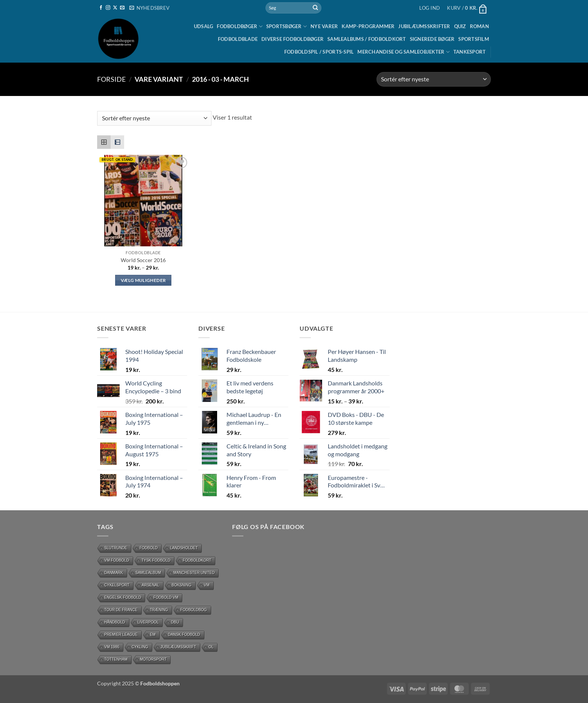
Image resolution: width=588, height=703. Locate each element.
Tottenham (116, 659)
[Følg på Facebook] (101, 8)
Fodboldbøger (240, 26)
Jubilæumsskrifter (424, 26)
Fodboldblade (238, 39)
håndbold (115, 622)
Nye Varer (324, 26)
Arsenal (151, 585)
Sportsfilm (474, 39)
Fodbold (148, 548)
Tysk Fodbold (156, 560)
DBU (175, 622)
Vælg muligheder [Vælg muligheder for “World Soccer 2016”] (143, 280)
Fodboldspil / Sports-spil (319, 52)
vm (207, 585)
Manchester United (194, 573)
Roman (479, 26)
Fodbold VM (166, 597)
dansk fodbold (184, 635)
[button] (150, 8)
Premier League (121, 635)
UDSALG (204, 26)
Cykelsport (117, 585)
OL (211, 647)
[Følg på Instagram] (108, 8)
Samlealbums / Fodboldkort (367, 39)
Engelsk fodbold (123, 597)
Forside (111, 79)
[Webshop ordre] (434, 79)
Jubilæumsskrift (178, 647)
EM (153, 635)
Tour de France (121, 610)
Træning (159, 610)
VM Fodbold (117, 560)
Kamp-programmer (368, 26)
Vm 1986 (112, 647)
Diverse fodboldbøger (292, 39)
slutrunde (116, 548)
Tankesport (470, 52)
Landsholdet (184, 548)
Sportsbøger (286, 26)
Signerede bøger (432, 39)
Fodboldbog (194, 610)
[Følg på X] (115, 8)
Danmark (114, 573)
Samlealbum (148, 573)
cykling (140, 647)
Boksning (182, 585)
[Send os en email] (122, 8)
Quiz (460, 26)
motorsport (153, 659)
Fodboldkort (197, 560)
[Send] (315, 8)
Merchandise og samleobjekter (403, 52)
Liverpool (148, 622)
